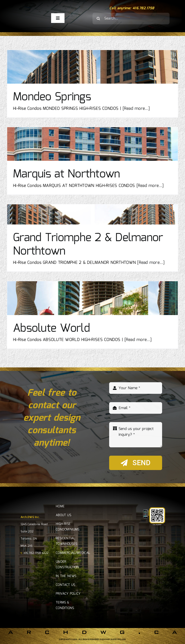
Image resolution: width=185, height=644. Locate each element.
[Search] (98, 19)
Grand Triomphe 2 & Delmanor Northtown (88, 245)
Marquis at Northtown (66, 174)
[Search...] (131, 19)
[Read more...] (136, 109)
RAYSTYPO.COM (118, 639)
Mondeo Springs (52, 97)
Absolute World (51, 329)
